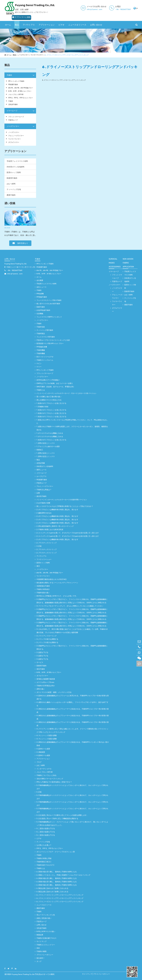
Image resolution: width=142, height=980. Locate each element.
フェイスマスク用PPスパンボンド (49, 317)
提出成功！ (41, 958)
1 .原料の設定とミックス (46, 443)
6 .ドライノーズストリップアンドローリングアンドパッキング (67, 55)
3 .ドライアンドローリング (47, 636)
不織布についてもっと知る (46, 775)
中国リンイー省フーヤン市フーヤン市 (21, 267)
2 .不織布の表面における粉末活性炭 (50, 530)
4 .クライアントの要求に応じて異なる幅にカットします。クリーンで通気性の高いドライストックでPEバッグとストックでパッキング (72, 731)
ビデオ (61, 20)
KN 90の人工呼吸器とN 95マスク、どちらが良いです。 (57, 596)
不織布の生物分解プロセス (46, 938)
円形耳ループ (13, 120)
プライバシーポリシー (45, 955)
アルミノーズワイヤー (16, 136)
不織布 (9, 75)
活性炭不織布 (13, 104)
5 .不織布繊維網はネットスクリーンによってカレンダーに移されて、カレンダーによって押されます (72, 787)
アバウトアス (29, 20)
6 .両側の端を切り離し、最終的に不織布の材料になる (57, 872)
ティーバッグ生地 (14, 189)
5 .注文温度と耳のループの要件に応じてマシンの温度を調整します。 (62, 815)
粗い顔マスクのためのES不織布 (48, 304)
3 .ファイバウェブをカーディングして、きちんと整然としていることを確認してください (70, 606)
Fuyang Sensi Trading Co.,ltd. (16, 264)
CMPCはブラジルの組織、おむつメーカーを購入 (55, 383)
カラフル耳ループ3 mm (45, 682)
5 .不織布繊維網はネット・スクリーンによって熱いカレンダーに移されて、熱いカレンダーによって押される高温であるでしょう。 (72, 824)
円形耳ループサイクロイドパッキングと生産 (53, 340)
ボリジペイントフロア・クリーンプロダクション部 (56, 852)
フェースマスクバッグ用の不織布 (49, 300)
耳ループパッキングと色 (46, 915)
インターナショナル (44, 769)
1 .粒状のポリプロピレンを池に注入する (51, 403)
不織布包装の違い (43, 593)
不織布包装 (41, 327)
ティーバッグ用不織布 (45, 330)
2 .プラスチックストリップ (47, 543)
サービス (40, 662)
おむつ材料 (11, 184)
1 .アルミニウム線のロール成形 (48, 446)
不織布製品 (41, 334)
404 (38, 948)
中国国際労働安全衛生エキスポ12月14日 (52, 579)
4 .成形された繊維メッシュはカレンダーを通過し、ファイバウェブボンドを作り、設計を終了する (72, 704)
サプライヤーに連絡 (128, 8)
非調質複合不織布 (43, 586)
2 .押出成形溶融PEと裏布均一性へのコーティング (55, 526)
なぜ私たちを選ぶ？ (44, 845)
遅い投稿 (10, 203)
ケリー (39, 367)
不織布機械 (41, 350)
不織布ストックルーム (45, 360)
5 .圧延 (39, 792)
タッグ (39, 961)
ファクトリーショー (44, 559)
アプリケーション (47, 20)
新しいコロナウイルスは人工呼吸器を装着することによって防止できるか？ (65, 506)
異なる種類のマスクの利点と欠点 (49, 400)
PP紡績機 (40, 294)
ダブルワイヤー (14, 142)
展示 (38, 566)
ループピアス (41, 476)
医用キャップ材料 (14, 172)
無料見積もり (20, 243)
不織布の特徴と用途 (44, 858)
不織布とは (41, 390)
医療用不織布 (12, 178)
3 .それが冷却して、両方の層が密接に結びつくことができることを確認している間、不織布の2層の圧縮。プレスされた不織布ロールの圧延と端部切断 (72, 631)
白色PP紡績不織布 (43, 310)
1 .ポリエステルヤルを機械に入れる (50, 433)
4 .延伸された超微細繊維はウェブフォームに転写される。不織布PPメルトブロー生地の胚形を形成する (73, 697)
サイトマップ (41, 941)
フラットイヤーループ (16, 117)
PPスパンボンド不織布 (16, 81)
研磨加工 (40, 450)
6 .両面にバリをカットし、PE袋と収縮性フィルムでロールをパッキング (63, 875)
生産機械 (40, 314)
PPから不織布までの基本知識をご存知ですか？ (54, 782)
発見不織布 (41, 669)
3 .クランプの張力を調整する (47, 639)
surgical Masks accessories (115, 263)
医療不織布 (41, 307)
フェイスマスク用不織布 (46, 337)
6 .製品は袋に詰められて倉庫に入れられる (52, 888)
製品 (17, 20)
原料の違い (41, 689)
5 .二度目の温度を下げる (46, 829)
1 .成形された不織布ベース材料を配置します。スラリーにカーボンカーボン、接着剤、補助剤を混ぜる (72, 428)
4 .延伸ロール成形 (43, 749)
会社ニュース (41, 287)
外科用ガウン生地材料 (16, 167)
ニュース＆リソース (77, 20)
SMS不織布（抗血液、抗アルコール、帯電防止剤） (56, 387)
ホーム (8, 20)
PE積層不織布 (13, 85)
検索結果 (40, 935)
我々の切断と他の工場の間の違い (49, 397)
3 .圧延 (39, 546)
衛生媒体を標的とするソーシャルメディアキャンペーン (57, 583)
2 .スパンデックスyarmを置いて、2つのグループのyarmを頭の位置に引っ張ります (68, 533)
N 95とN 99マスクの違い (46, 931)
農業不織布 (11, 195)
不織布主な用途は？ (44, 490)
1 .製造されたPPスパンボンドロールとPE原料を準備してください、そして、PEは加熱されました (72, 422)
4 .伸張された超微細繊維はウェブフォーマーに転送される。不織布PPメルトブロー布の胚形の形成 (73, 711)
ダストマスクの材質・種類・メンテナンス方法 (54, 692)
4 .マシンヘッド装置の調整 (47, 735)
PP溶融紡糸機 (42, 347)
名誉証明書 (41, 463)
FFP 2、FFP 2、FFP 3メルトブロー (21, 98)
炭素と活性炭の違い (44, 918)
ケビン (39, 363)
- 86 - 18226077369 (100, 9)
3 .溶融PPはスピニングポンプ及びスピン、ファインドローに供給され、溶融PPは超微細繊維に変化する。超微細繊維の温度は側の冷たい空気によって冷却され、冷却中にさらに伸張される (72, 601)
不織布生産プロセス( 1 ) (45, 865)
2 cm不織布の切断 (43, 503)
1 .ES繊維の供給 (42, 407)
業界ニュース (41, 470)
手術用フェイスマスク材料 (17, 161)
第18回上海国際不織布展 (46, 679)
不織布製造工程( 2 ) (44, 862)
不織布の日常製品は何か (46, 686)
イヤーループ (12, 111)
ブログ (39, 762)
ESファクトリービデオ (45, 357)
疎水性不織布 (41, 496)
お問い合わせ (96, 20)
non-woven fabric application (128, 263)
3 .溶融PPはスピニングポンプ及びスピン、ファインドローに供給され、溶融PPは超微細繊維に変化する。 (72, 647)
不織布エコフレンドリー (46, 945)
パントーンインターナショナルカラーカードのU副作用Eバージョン (62, 500)
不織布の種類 (41, 951)
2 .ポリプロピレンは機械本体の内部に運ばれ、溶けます (57, 510)
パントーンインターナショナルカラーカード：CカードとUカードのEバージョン (66, 393)
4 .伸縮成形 (41, 752)
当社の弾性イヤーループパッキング (50, 779)
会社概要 (40, 280)
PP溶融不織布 (42, 297)
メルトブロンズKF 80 (16, 95)
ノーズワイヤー (23, 55)
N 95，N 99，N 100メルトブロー (20, 91)
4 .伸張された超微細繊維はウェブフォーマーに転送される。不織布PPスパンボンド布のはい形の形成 (73, 744)
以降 (38, 493)
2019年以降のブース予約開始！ (48, 380)
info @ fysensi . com (72, 9)
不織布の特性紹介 (43, 589)
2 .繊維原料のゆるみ (44, 513)
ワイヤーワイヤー (37, 55)
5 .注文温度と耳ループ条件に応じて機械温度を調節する (57, 819)
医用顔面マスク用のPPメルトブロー (50, 343)
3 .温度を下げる (42, 652)
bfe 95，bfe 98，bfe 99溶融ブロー (21, 88)
